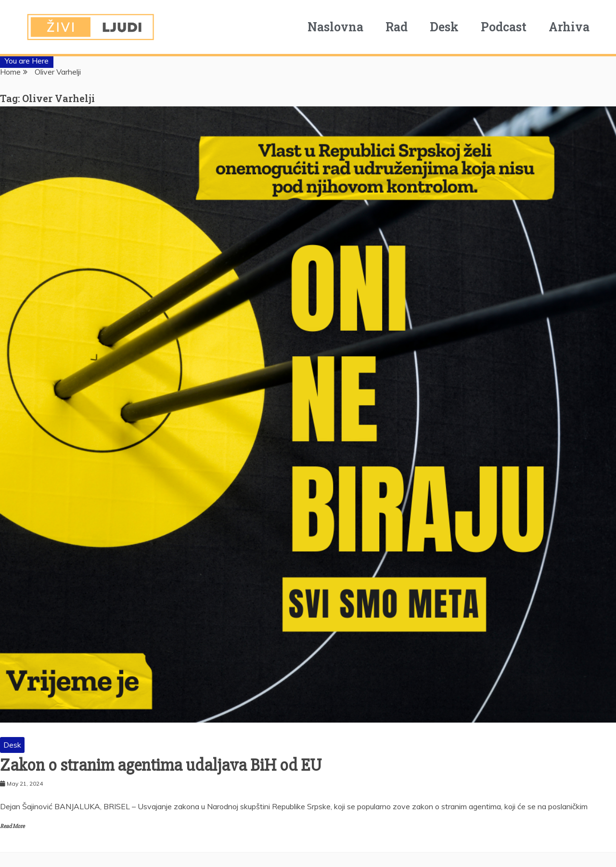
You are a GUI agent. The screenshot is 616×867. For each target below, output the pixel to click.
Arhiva (577, 27)
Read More (12, 826)
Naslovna (343, 27)
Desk (452, 27)
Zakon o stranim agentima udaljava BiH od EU (161, 765)
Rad (404, 27)
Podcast (511, 27)
